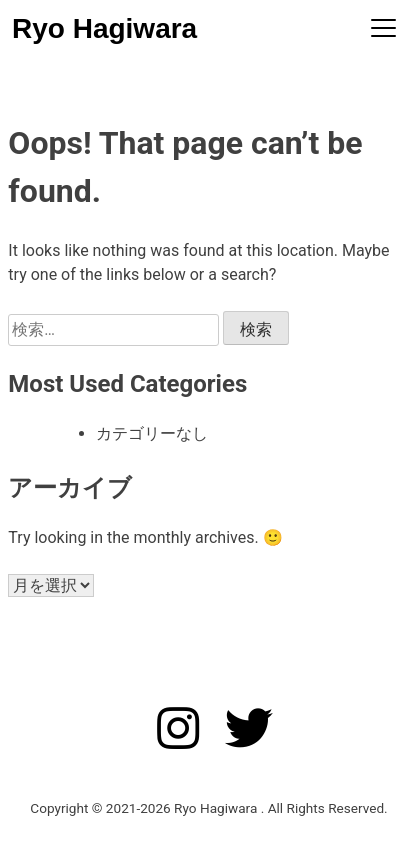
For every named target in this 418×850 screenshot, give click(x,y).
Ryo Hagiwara (104, 28)
